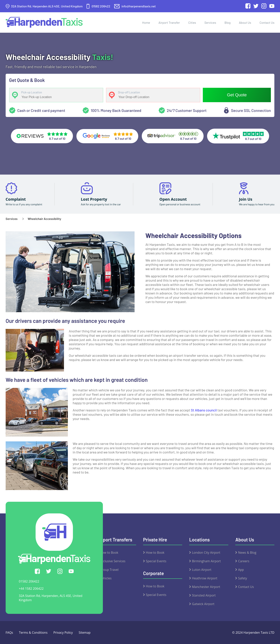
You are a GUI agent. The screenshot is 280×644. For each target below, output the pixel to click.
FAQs (9, 633)
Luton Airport (202, 570)
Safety (242, 578)
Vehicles (106, 578)
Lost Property (94, 199)
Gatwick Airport (203, 604)
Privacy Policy (63, 633)
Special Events (156, 561)
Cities (192, 22)
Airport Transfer (169, 22)
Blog (228, 22)
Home (146, 22)
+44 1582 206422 (31, 589)
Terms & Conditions (33, 633)
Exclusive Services (113, 561)
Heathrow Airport (205, 578)
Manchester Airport (206, 587)
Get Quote (237, 95)
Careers (244, 561)
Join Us (246, 199)
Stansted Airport (204, 595)
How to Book (109, 553)
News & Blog (247, 553)
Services (210, 22)
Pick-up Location (32, 92)
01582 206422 (29, 581)
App (241, 570)
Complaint (16, 199)
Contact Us (267, 22)
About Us (245, 22)
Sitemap (85, 633)
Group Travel (109, 570)
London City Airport (206, 553)
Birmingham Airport (206, 561)
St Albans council (204, 410)
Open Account (173, 199)
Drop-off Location (129, 92)
